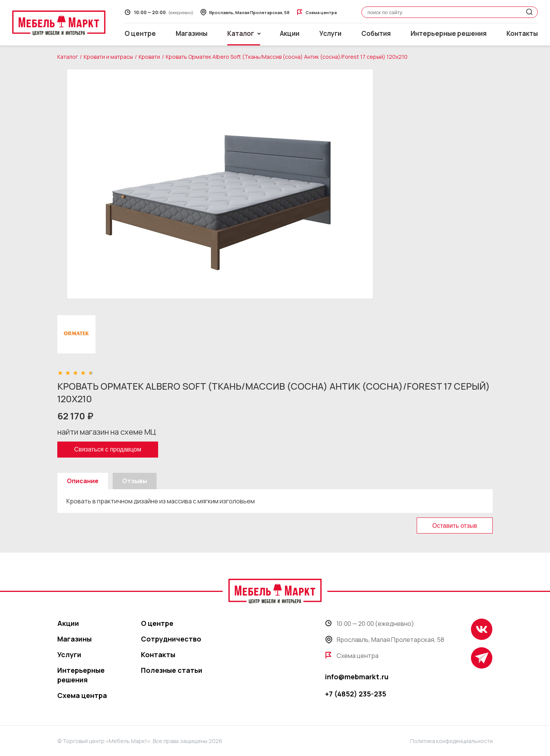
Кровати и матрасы (108, 57)
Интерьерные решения (449, 33)
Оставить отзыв (455, 526)
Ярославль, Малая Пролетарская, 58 (385, 640)
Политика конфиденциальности (451, 741)
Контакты (522, 33)
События (376, 33)
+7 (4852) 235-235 (356, 694)
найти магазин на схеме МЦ (107, 432)
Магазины (192, 33)
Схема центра (82, 695)
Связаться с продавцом (108, 449)
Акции (290, 33)
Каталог (68, 57)
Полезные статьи (172, 670)
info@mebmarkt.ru (357, 677)
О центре (140, 33)
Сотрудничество (171, 639)
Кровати (149, 57)
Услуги (330, 33)
